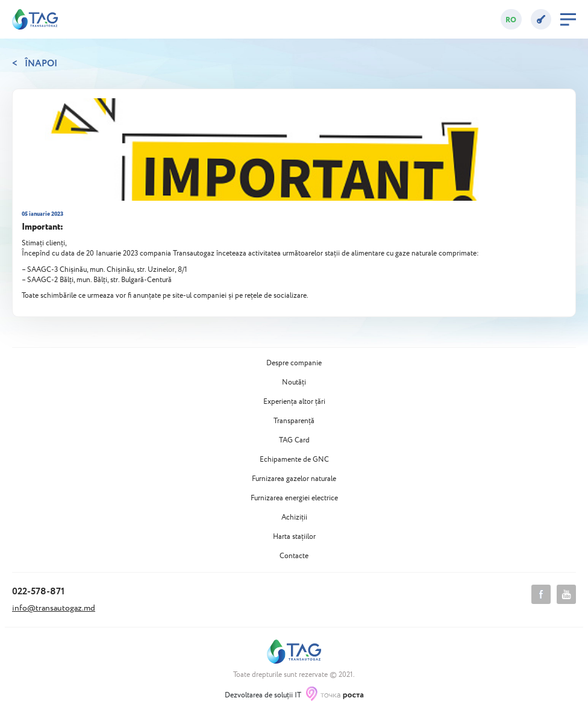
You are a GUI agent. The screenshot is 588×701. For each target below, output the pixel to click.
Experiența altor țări (294, 402)
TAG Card (294, 441)
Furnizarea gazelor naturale (294, 479)
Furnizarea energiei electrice (294, 498)
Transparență (294, 421)
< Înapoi (35, 64)
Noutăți (294, 383)
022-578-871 (38, 592)
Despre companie (294, 363)
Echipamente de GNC (294, 460)
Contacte (294, 556)
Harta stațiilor (294, 537)
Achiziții (294, 518)
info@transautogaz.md (54, 608)
